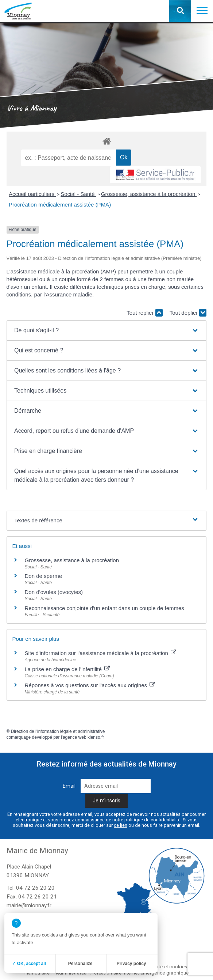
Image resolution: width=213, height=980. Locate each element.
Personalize (80, 964)
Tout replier (144, 313)
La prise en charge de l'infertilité (67, 669)
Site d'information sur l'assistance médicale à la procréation (101, 653)
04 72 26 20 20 (35, 888)
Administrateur (72, 973)
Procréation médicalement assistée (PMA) (60, 205)
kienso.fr (96, 737)
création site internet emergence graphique (141, 973)
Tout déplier (188, 313)
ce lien (121, 825)
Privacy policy (131, 964)
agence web (75, 737)
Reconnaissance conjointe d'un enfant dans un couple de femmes (104, 608)
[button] (202, 11)
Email (69, 786)
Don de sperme (44, 576)
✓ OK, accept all (29, 964)
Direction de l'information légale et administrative (58, 731)
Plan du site (37, 973)
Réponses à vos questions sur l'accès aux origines (90, 685)
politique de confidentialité (152, 820)
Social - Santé (78, 194)
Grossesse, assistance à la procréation (149, 194)
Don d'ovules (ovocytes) (54, 592)
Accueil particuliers (32, 194)
